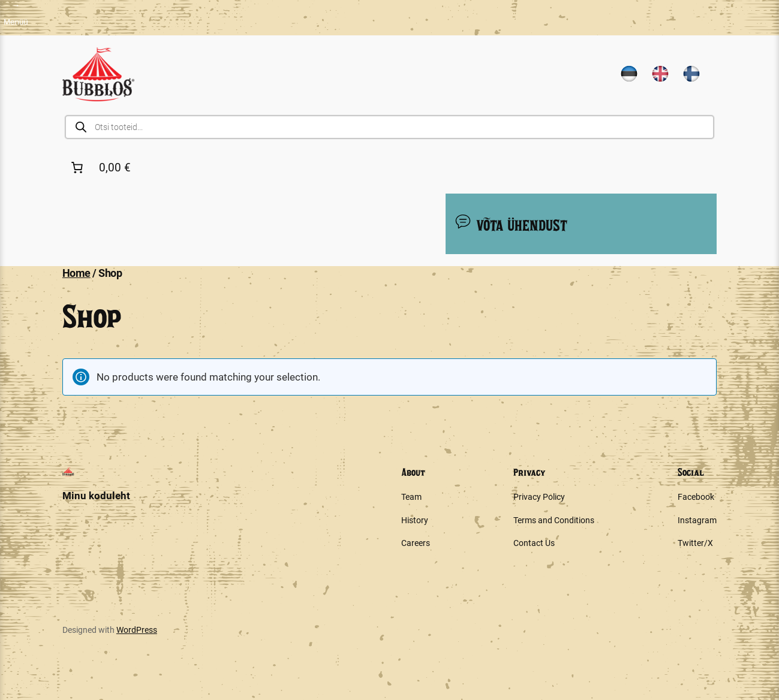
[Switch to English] (660, 74)
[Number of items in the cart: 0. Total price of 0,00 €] (104, 167)
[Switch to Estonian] (629, 74)
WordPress (137, 630)
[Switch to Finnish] (691, 74)
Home (76, 273)
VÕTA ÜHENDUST (510, 223)
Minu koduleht (96, 496)
